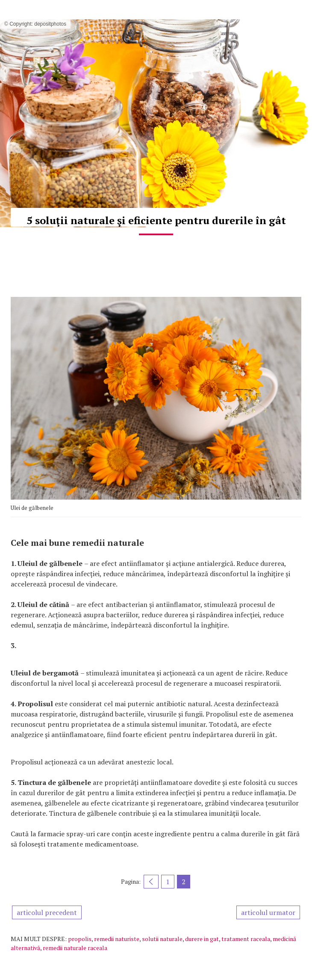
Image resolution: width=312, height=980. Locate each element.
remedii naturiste (117, 939)
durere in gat (202, 939)
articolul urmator (268, 912)
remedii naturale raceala (75, 948)
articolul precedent (47, 912)
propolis (80, 939)
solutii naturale (162, 939)
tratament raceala (246, 939)
